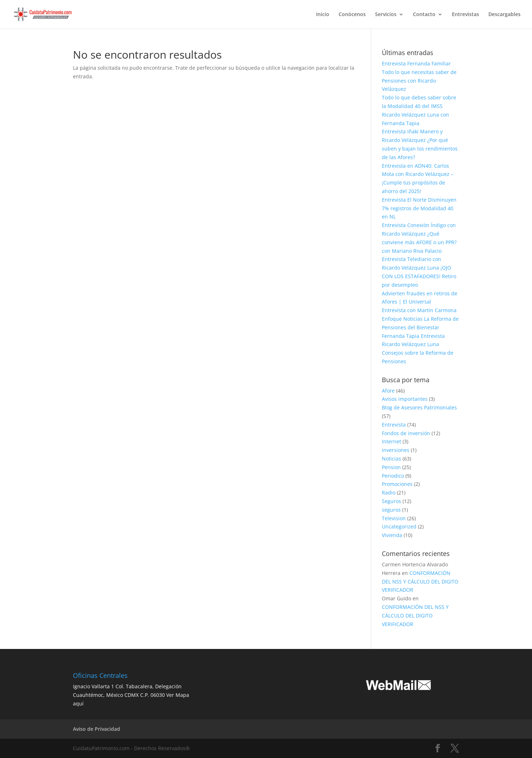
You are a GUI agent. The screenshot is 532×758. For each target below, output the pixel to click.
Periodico (393, 476)
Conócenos (352, 15)
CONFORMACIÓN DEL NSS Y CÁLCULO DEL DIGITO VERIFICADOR (420, 582)
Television (394, 518)
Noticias (391, 459)
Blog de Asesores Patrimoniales (419, 407)
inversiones (396, 450)
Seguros (391, 501)
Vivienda (392, 535)
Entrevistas (465, 15)
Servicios (386, 15)
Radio (389, 493)
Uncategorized (399, 526)
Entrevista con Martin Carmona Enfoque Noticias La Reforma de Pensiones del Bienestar (420, 319)
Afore (388, 391)
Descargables (504, 15)
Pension (391, 467)
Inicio (323, 15)
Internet (391, 441)
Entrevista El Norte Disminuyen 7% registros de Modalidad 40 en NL (419, 208)
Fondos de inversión (406, 433)
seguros (391, 510)
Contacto (424, 15)
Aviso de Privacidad (97, 729)
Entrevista (394, 425)
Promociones (397, 484)
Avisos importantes (405, 399)
